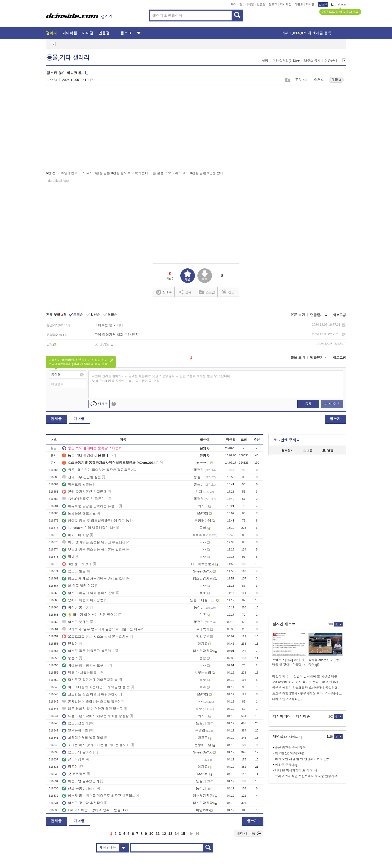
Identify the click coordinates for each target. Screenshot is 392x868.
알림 (328, 450)
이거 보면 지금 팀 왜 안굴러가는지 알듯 (302, 759)
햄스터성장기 (75, 723)
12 (164, 834)
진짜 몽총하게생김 (79, 788)
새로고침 (339, 315)
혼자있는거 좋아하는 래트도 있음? (91, 702)
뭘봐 (68, 557)
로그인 (323, 5)
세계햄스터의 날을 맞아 (83, 738)
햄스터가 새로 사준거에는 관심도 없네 (94, 579)
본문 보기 (298, 315)
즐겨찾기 (287, 450)
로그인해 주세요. (287, 440)
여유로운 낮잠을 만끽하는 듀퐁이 (90, 506)
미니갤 (250, 4)
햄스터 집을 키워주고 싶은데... (88, 651)
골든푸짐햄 (73, 760)
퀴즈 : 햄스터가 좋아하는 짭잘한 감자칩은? (97, 470)
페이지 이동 (249, 833)
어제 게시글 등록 (306, 33)
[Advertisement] (90, 130)
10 (151, 834)
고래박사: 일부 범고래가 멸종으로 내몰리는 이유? (102, 629)
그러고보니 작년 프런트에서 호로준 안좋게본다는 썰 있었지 (309, 776)
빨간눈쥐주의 (75, 731)
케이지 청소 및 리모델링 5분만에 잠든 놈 (96, 521)
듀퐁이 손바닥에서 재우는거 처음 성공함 (95, 716)
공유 (185, 292)
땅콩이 (70, 767)
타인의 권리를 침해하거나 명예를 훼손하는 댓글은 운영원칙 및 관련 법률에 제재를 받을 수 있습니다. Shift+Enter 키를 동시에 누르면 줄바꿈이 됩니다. (162, 379)
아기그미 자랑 (76, 535)
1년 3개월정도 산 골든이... (85, 499)
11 (158, 834)
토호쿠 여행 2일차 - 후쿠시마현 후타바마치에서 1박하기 (307, 693)
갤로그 (273, 4)
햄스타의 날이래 (77, 752)
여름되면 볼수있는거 (81, 781)
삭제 (344, 325)
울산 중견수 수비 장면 (290, 748)
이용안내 (331, 61)
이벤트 (299, 4)
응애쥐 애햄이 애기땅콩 (83, 600)
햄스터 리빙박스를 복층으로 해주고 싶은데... (98, 796)
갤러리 (52, 33)
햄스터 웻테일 (76, 622)
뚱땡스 (70, 658)
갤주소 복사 (312, 61)
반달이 (70, 644)
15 (183, 834)
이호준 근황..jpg (286, 765)
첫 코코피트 (74, 774)
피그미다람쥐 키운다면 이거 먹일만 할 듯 (96, 687)
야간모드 (339, 5)
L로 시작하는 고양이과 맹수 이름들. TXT (95, 810)
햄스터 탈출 (74, 571)
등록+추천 (332, 404)
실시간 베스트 (284, 624)
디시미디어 (282, 716)
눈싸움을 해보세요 (79, 513)
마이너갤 (237, 4)
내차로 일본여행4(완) (287, 699)
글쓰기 (335, 419)
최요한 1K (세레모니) (290, 753)
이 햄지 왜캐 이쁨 (78, 586)
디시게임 (286, 4)
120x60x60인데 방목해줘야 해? (88, 528)
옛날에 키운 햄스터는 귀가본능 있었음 (94, 550)
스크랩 (287, 80)
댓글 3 (336, 80)
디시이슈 (303, 716)
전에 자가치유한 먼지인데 (84, 492)
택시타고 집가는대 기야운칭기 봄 (90, 680)
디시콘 (310, 4)
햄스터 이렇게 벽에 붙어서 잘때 (89, 593)
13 (171, 834)
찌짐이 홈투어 (76, 607)
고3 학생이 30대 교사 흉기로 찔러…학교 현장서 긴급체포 (307, 682)
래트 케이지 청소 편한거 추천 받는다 (93, 709)
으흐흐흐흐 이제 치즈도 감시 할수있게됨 (95, 636)
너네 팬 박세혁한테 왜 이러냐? (296, 771)
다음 (191, 834)
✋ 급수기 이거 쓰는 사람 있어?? (90, 615)
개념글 (79, 419)
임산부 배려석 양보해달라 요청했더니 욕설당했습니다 (307, 688)
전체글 (56, 419)
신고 (228, 292)
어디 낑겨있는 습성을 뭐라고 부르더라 (94, 542)
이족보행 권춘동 (77, 484)
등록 (308, 404)
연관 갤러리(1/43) (286, 61)
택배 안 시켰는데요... (81, 673)
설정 (265, 61)
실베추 (164, 292)
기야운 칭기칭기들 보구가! (85, 665)
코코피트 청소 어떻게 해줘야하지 (90, 694)
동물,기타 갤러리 (68, 58)
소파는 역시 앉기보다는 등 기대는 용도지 (96, 745)
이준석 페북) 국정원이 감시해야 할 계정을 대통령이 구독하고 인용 (307, 676)
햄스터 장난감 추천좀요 (83, 803)
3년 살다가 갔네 (77, 564)
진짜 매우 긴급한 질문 (82, 477)
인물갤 (261, 4)
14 (177, 834)
